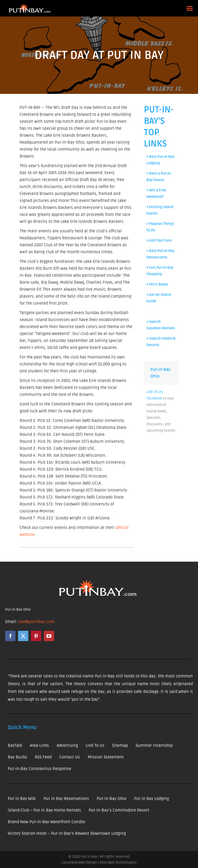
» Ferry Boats (157, 284)
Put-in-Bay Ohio (18, 609)
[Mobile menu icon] (189, 8)
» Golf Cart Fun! (159, 240)
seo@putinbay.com (36, 622)
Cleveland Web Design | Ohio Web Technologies (99, 862)
